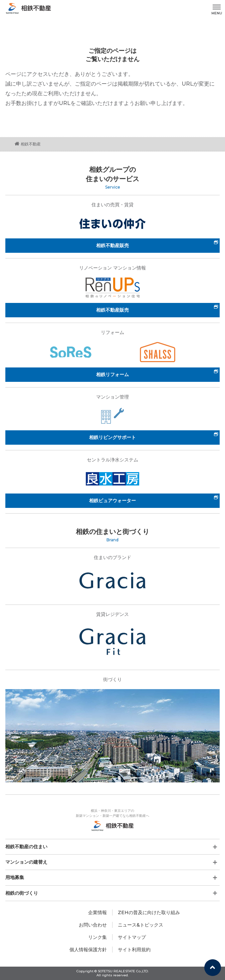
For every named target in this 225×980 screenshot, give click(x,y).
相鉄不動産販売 (112, 245)
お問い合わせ (93, 925)
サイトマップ (132, 937)
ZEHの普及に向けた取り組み (149, 912)
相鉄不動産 (28, 144)
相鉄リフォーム (112, 374)
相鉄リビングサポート (112, 437)
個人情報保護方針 (88, 950)
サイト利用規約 (134, 950)
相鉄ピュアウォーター (112, 501)
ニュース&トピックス (141, 925)
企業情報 (97, 912)
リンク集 (97, 937)
